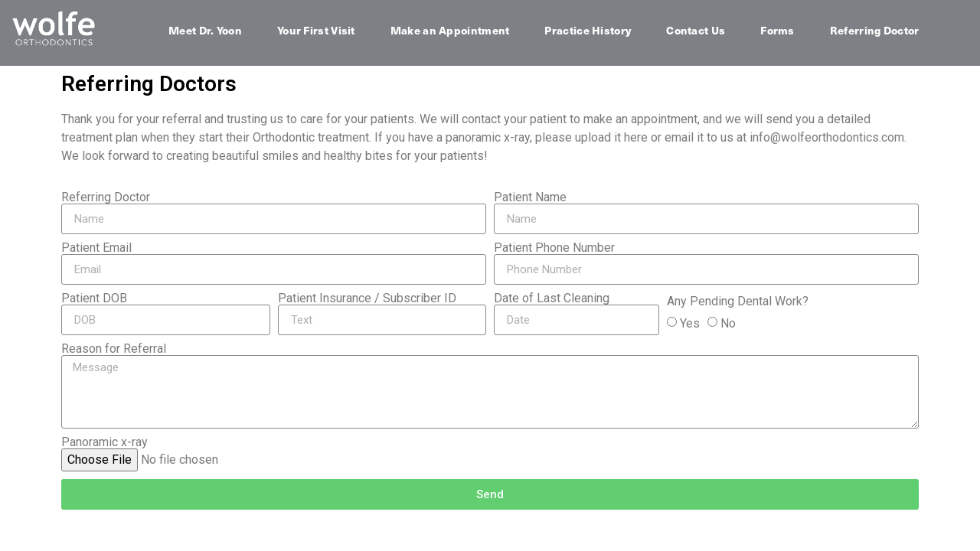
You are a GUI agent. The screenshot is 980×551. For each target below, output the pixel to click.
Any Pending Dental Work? (738, 302)
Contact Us (696, 30)
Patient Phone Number (554, 248)
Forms (777, 30)
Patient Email (96, 248)
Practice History (588, 30)
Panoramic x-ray (105, 442)
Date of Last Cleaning (552, 298)
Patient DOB (94, 298)
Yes (690, 323)
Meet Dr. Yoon (205, 30)
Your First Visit (316, 30)
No (728, 323)
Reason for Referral (114, 349)
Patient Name (530, 197)
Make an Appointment (450, 30)
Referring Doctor (875, 30)
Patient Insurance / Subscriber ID (367, 298)
